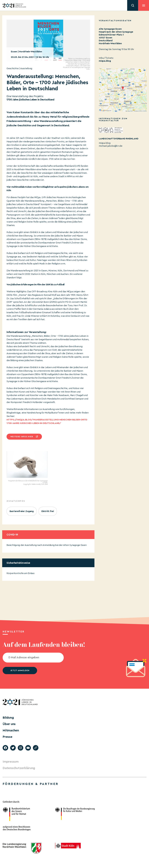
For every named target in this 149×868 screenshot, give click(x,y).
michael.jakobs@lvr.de (111, 146)
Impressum (11, 762)
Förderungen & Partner (31, 784)
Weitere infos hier (22, 437)
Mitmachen (11, 730)
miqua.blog (105, 61)
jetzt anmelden (20, 670)
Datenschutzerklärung (19, 768)
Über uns (9, 724)
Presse (7, 737)
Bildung (8, 718)
